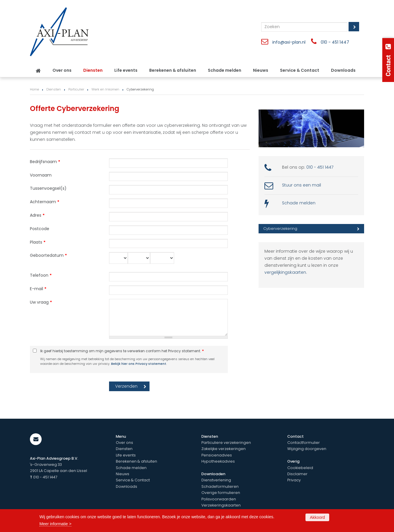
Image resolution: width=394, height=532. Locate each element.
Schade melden (299, 203)
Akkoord (317, 517)
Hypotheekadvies (218, 461)
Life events (126, 455)
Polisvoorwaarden (219, 499)
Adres (37, 215)
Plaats (38, 242)
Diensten (54, 89)
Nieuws (123, 474)
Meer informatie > (55, 524)
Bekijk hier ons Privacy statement (139, 364)
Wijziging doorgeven (307, 449)
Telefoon (41, 275)
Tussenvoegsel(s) (48, 188)
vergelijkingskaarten (285, 272)
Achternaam (45, 202)
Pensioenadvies (217, 455)
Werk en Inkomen (105, 89)
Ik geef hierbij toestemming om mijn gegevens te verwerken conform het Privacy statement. (122, 351)
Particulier (76, 89)
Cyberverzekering (280, 229)
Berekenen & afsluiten (136, 461)
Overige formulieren (221, 493)
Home (34, 89)
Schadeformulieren (220, 486)
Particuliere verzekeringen (226, 443)
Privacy (294, 480)
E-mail (38, 289)
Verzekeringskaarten (221, 505)
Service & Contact (133, 480)
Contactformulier (304, 443)
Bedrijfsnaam (45, 162)
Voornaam (41, 175)
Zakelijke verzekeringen (224, 449)
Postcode (40, 229)
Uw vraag (41, 302)
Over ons (124, 443)
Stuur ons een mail (302, 185)
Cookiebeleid (300, 468)
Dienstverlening (216, 480)
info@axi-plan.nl (289, 42)
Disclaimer (297, 474)
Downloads (126, 486)
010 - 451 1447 (335, 42)
